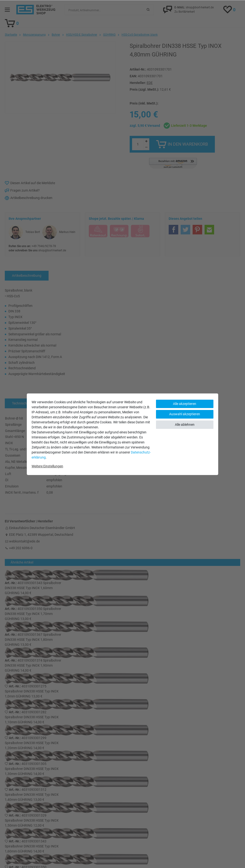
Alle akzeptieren (185, 404)
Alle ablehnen (185, 425)
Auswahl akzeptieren (185, 414)
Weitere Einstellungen (47, 466)
